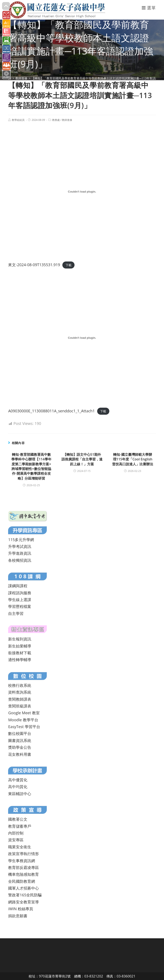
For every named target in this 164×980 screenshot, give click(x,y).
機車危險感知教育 (23, 874)
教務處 (56, 120)
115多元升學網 (21, 540)
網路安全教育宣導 (23, 902)
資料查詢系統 (20, 692)
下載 (69, 265)
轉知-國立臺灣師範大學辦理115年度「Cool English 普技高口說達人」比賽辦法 (133, 459)
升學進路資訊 (20, 553)
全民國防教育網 (22, 881)
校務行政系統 (20, 685)
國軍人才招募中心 (23, 888)
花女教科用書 (20, 754)
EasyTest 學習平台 (24, 727)
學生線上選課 (20, 600)
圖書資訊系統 (20, 740)
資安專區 (16, 840)
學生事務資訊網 (22, 861)
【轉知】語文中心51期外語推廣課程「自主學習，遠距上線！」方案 (82, 459)
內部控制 (16, 833)
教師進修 (67, 120)
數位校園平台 (20, 733)
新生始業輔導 (20, 646)
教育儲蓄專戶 (20, 826)
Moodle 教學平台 (23, 720)
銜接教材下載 (20, 653)
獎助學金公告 (20, 747)
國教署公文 (18, 819)
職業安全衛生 (20, 847)
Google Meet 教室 (24, 713)
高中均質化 (18, 787)
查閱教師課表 (20, 699)
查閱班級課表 (20, 706)
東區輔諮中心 (20, 794)
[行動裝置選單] (149, 8)
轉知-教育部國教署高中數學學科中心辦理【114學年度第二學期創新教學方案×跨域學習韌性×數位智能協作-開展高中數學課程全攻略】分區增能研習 (31, 466)
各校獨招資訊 (20, 560)
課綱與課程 (18, 586)
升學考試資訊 (20, 546)
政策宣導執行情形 (23, 854)
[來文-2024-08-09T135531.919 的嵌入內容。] (82, 192)
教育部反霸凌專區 (23, 867)
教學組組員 (18, 120)
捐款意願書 (18, 916)
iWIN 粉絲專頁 (20, 909)
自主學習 (16, 613)
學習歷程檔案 (20, 606)
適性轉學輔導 (20, 660)
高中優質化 (18, 780)
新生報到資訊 (20, 639)
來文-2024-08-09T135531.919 (34, 265)
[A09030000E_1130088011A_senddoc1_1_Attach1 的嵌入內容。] (82, 338)
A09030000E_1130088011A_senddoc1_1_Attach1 (51, 411)
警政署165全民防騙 (25, 895)
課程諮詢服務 (20, 593)
